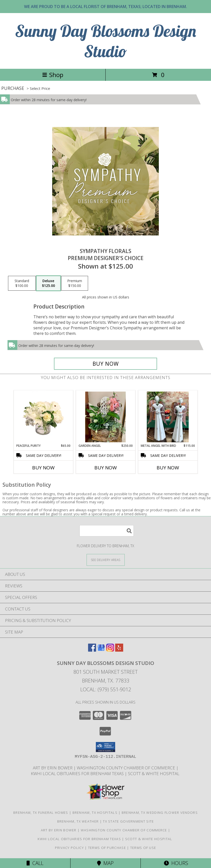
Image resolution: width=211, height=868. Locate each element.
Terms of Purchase (107, 848)
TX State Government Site (128, 821)
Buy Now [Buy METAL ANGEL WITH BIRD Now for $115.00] (168, 468)
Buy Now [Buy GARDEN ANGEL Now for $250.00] (106, 468)
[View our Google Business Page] (101, 650)
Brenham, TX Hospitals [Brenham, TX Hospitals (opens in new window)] (95, 813)
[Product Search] (107, 531)
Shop (53, 75)
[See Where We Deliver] (106, 560)
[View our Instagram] (110, 650)
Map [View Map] (105, 863)
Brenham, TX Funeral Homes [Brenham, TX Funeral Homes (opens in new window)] (41, 813)
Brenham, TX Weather (78, 821)
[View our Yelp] (119, 650)
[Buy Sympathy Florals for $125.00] (105, 364)
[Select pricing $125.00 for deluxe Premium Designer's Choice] (48, 283)
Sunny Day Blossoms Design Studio (106, 41)
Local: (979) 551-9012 (106, 689)
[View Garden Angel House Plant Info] (105, 417)
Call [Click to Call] (35, 863)
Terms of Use (143, 848)
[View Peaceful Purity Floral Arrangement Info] (43, 417)
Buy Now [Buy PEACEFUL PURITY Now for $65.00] (43, 468)
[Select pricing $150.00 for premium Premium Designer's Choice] (75, 283)
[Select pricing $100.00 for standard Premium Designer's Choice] (22, 283)
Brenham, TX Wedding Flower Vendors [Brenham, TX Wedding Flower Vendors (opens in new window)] (160, 813)
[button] (105, 747)
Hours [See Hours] (176, 863)
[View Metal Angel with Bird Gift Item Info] (168, 417)
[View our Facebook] (92, 650)
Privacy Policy (69, 848)
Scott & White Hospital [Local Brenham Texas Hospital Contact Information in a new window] (154, 773)
